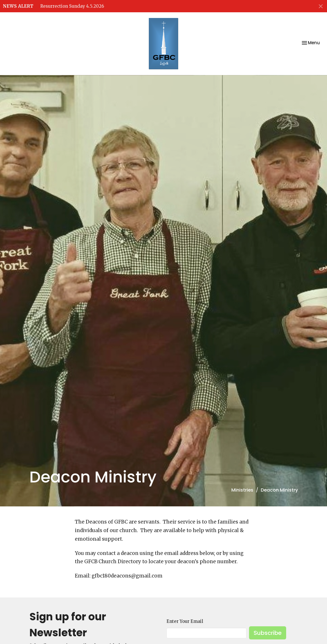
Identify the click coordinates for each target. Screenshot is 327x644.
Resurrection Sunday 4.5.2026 (72, 6)
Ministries (242, 490)
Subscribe (268, 633)
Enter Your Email (185, 621)
